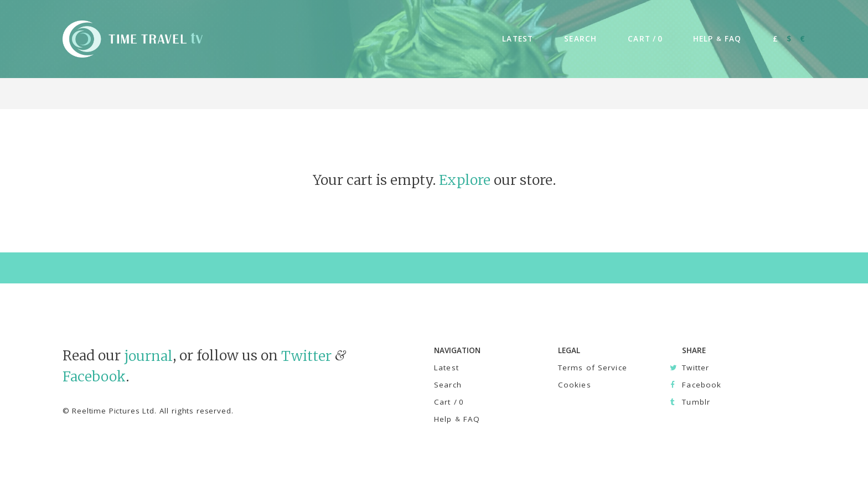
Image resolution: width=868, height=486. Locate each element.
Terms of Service (593, 368)
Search (448, 385)
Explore (465, 180)
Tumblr (696, 402)
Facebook (94, 377)
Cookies (575, 385)
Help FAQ (457, 419)
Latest (446, 368)
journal (148, 356)
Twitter (306, 356)
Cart (449, 402)
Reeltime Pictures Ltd (113, 411)
